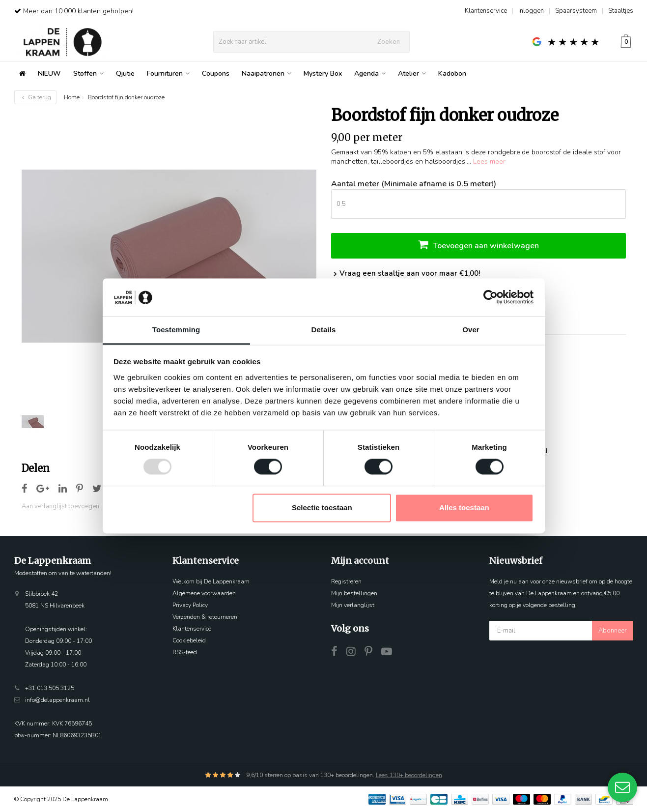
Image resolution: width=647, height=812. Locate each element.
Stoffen (88, 73)
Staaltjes (621, 11)
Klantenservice (486, 11)
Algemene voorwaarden (204, 593)
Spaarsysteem (576, 11)
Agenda (370, 73)
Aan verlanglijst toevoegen (60, 506)
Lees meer (489, 161)
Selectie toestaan (322, 507)
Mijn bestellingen (354, 593)
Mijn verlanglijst (353, 605)
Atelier (412, 73)
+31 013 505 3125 (50, 688)
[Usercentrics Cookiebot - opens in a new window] (491, 297)
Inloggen (531, 11)
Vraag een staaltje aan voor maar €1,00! (406, 273)
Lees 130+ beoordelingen (409, 775)
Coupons (216, 73)
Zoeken (389, 42)
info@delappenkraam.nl (57, 700)
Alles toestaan (464, 507)
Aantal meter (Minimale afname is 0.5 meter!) (414, 184)
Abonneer (613, 631)
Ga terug (35, 97)
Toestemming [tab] (176, 330)
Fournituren (168, 73)
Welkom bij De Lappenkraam (211, 581)
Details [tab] (324, 330)
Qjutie (125, 73)
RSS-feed (185, 652)
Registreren (346, 581)
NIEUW (49, 73)
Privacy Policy (190, 605)
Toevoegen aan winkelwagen (478, 245)
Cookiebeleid (189, 640)
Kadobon (452, 73)
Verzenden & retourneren (205, 617)
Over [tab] (471, 330)
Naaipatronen (267, 73)
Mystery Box (323, 73)
